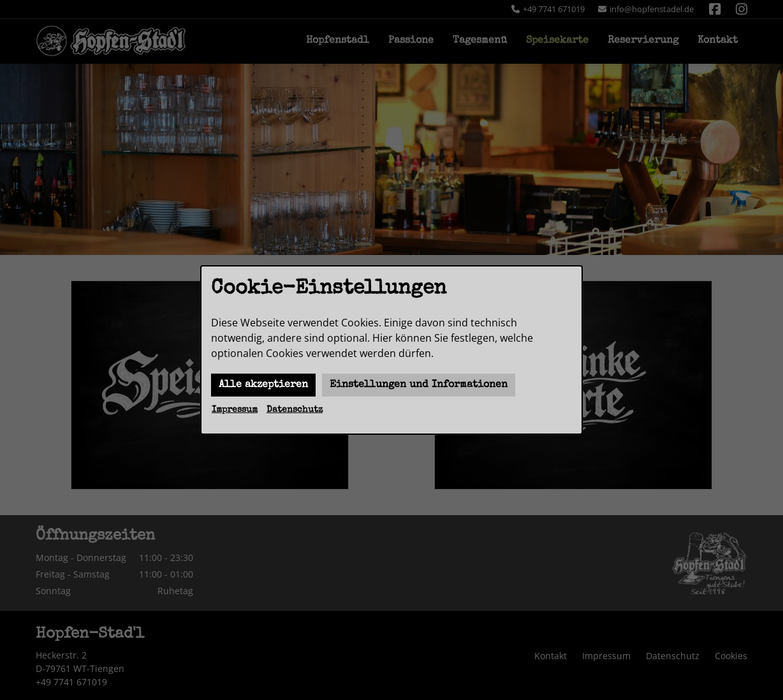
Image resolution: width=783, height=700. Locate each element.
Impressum (235, 410)
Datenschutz (295, 410)
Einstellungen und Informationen (419, 385)
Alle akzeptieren (263, 385)
